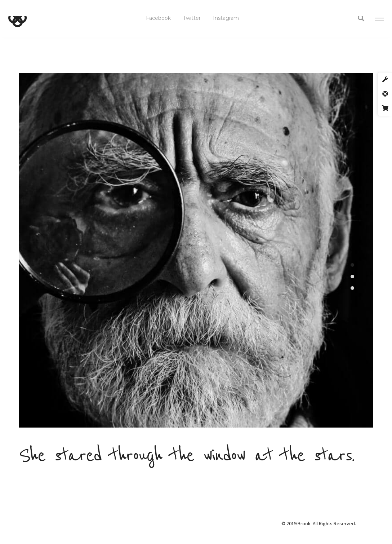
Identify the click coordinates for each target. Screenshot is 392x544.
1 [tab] (352, 265)
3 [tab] (352, 288)
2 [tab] (352, 277)
